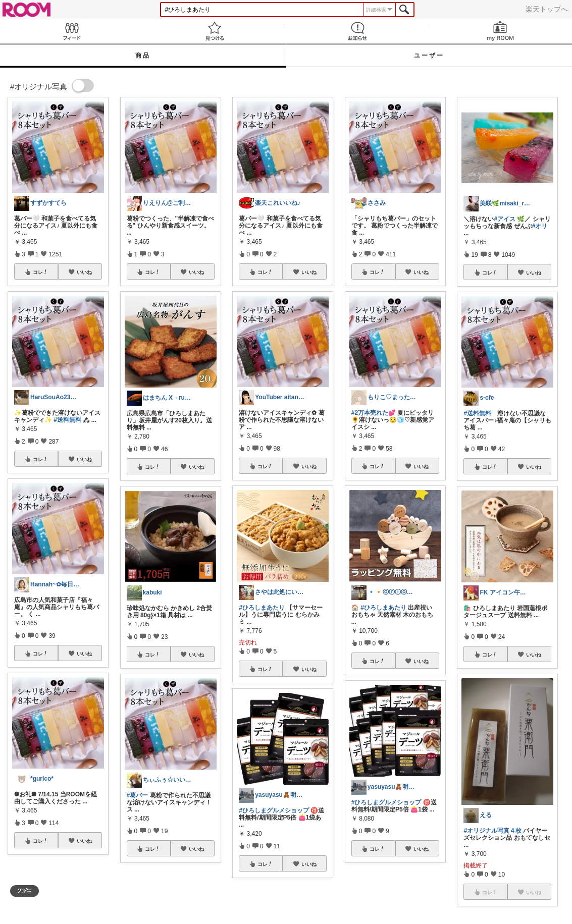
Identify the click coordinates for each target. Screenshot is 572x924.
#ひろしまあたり (262, 608)
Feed (71, 31)
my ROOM (501, 31)
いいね (84, 272)
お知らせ (358, 31)
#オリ (540, 226)
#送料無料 (67, 420)
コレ (40, 272)
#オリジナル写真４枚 (492, 831)
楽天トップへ (547, 9)
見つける (214, 31)
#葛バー (138, 795)
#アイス (505, 219)
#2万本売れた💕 (374, 413)
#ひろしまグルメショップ (274, 810)
